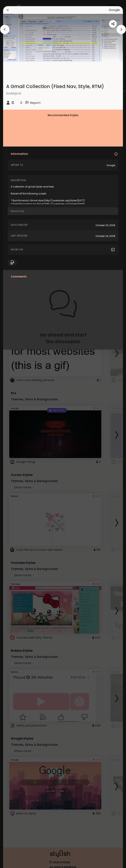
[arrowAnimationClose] (5, 29)
